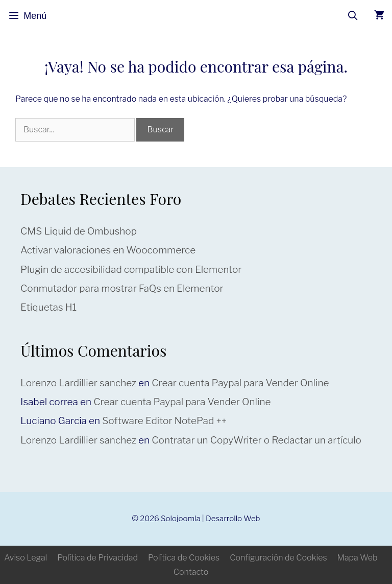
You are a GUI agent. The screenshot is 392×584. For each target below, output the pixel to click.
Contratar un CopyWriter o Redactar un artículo (256, 440)
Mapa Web (358, 558)
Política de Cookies (184, 558)
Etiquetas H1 (48, 307)
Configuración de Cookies (278, 558)
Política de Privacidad (97, 558)
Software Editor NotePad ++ (164, 421)
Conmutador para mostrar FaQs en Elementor (122, 288)
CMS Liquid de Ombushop (79, 231)
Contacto (191, 572)
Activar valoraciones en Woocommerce (108, 250)
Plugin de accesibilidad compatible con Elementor (131, 270)
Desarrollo (224, 519)
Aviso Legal (26, 558)
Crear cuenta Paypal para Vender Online (240, 383)
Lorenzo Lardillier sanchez (78, 383)
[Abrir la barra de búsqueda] (353, 16)
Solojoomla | (183, 519)
